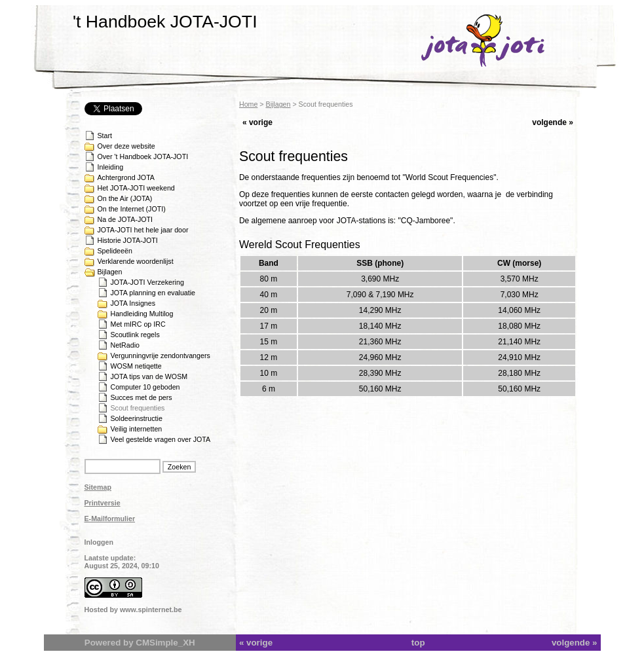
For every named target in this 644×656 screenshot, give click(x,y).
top (418, 643)
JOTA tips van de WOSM (149, 376)
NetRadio (125, 345)
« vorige (257, 122)
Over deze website (126, 146)
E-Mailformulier (110, 519)
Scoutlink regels (135, 335)
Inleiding (111, 167)
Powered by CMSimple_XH (140, 643)
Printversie (103, 503)
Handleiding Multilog (142, 314)
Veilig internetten (137, 429)
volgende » (553, 122)
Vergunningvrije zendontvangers (161, 355)
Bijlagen (110, 272)
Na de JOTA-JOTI (125, 219)
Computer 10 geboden (145, 387)
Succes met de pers (142, 397)
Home (248, 104)
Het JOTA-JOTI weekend (136, 188)
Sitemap (98, 487)
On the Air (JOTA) (125, 198)
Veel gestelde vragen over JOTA (161, 439)
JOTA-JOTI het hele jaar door (143, 230)
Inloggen (99, 542)
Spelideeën (115, 251)
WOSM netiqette (136, 366)
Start (105, 136)
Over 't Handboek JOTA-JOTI (143, 156)
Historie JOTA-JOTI (128, 240)
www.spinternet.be (151, 610)
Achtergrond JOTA (126, 177)
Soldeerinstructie (137, 418)
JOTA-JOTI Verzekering (147, 282)
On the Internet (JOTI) (132, 209)
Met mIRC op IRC (138, 324)
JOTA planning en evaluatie (153, 293)
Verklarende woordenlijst (136, 261)
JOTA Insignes (133, 303)
